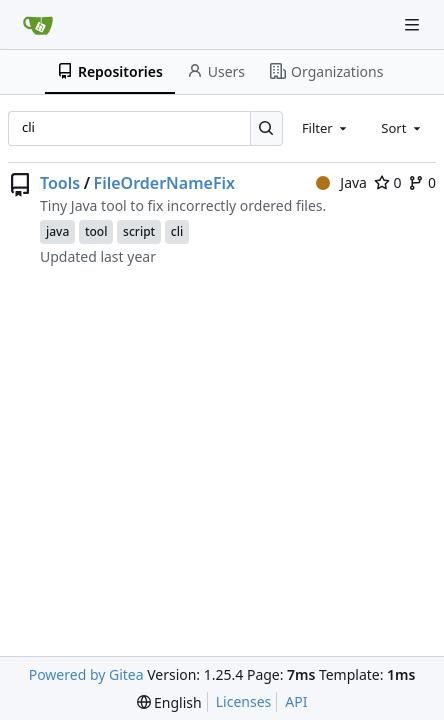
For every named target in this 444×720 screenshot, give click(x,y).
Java (341, 182)
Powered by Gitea (86, 674)
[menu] (169, 702)
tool (96, 231)
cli (177, 231)
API (296, 701)
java (57, 231)
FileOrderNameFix (164, 183)
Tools (60, 183)
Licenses (244, 701)
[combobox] (326, 128)
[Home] (38, 25)
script (139, 231)
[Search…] (266, 128)
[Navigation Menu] (414, 24)
